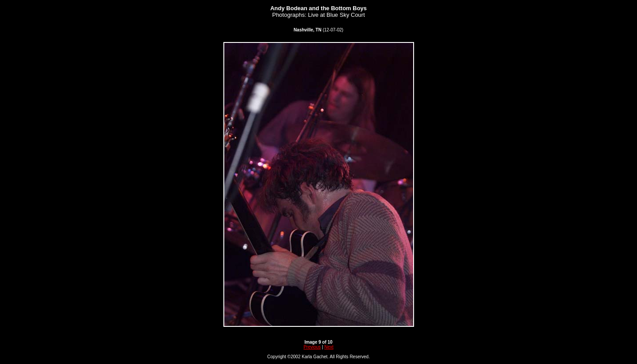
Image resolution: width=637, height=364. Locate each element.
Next (329, 347)
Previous (312, 347)
